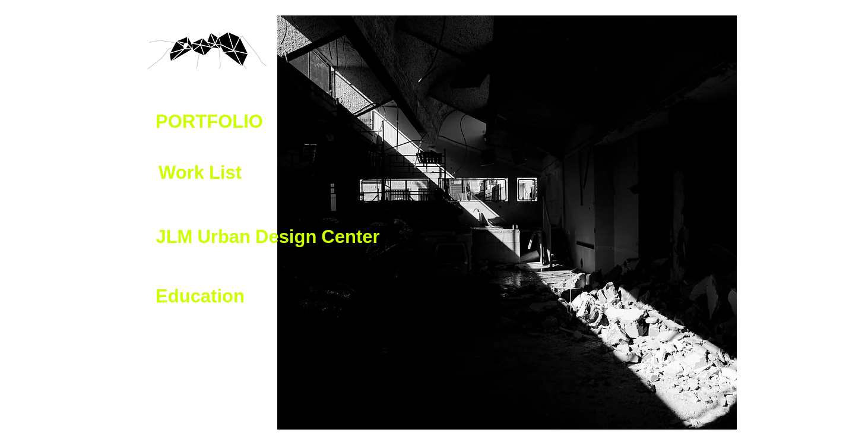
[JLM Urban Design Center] (268, 238)
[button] (209, 123)
